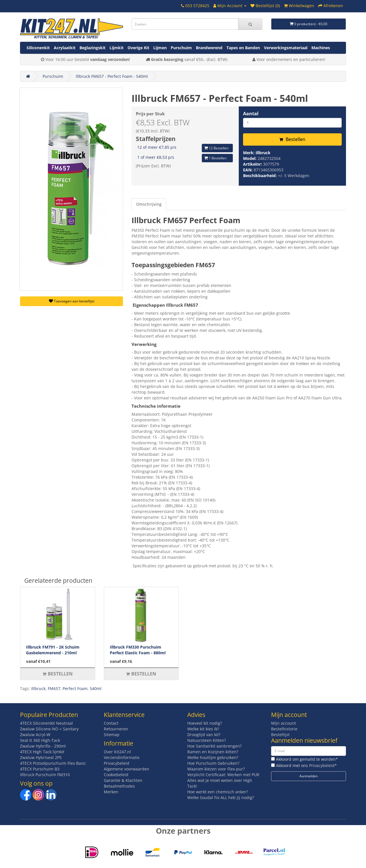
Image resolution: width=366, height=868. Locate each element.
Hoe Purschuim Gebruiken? (213, 763)
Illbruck (38, 688)
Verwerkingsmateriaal (286, 48)
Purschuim (181, 48)
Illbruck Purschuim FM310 (45, 775)
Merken (111, 792)
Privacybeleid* (323, 765)
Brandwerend (209, 48)
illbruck (263, 153)
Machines (321, 48)
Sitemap (112, 735)
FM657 (54, 688)
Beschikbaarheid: (260, 176)
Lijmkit (117, 48)
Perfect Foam (75, 688)
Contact (111, 723)
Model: (250, 158)
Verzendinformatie (122, 757)
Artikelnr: (253, 164)
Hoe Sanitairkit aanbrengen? (214, 746)
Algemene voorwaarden (127, 769)
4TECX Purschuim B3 (40, 769)
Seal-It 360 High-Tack (40, 740)
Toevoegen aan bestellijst (72, 301)
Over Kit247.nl (117, 752)
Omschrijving (149, 204)
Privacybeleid (117, 763)
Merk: (249, 153)
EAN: (248, 170)
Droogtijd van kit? (204, 735)
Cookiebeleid (116, 775)
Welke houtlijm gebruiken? (213, 757)
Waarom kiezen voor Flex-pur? (216, 769)
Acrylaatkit (65, 48)
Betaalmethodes (119, 786)
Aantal (251, 114)
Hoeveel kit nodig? (205, 723)
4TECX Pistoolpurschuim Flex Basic (53, 763)
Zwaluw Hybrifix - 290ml (43, 746)
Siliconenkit (38, 48)
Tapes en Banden (243, 48)
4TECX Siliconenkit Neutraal (46, 723)
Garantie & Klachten (123, 780)
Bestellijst (280, 735)
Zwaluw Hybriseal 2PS (41, 757)
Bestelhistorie (284, 729)
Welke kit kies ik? (203, 729)
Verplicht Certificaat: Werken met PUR (223, 775)
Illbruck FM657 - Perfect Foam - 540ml (112, 76)
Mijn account (284, 723)
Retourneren (116, 729)
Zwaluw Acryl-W (35, 735)
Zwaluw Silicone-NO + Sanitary (49, 729)
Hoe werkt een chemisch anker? (218, 792)
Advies (196, 715)
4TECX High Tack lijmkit (42, 752)
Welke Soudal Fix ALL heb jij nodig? (221, 797)
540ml (96, 688)
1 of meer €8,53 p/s (156, 157)
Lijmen (160, 48)
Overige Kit (138, 48)
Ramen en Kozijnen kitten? (213, 752)
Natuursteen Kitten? (207, 740)
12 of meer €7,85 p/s (157, 147)
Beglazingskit (93, 48)
